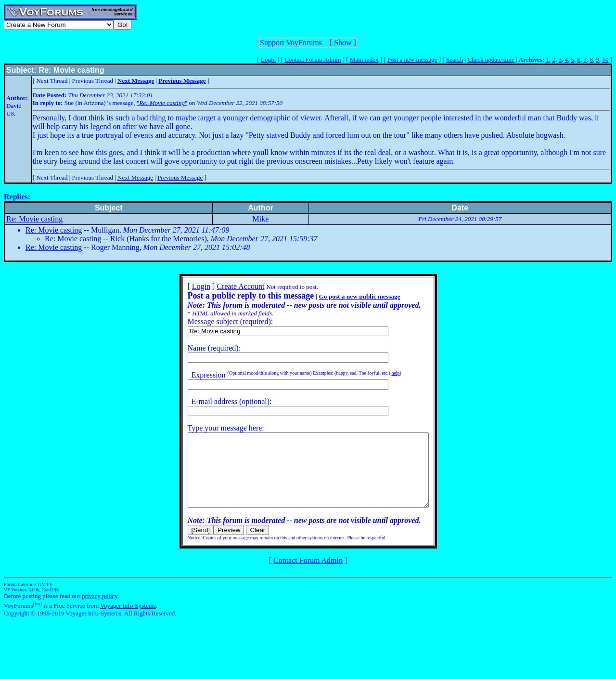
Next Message (135, 177)
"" (162, 103)
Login (268, 59)
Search (455, 59)
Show (343, 43)
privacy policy (100, 610)
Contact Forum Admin (313, 59)
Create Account (226, 286)
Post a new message (412, 59)
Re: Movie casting (34, 219)
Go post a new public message (345, 296)
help (381, 373)
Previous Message (180, 177)
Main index (364, 59)
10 (605, 59)
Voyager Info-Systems (128, 620)
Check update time (491, 59)
